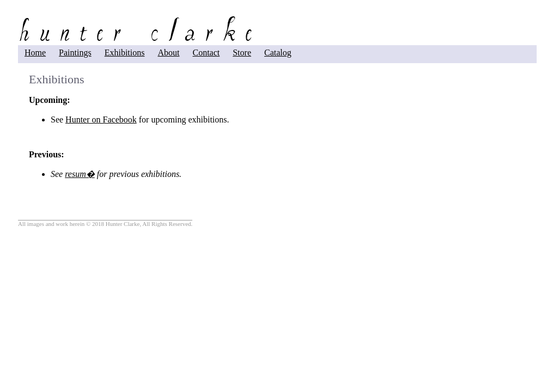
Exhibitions (125, 53)
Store (242, 53)
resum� (80, 174)
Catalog (278, 53)
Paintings (75, 53)
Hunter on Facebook (101, 120)
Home (35, 53)
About (168, 53)
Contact (206, 53)
